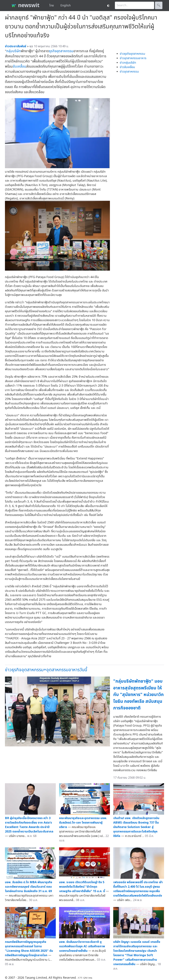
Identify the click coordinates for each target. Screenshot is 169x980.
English (66, 6)
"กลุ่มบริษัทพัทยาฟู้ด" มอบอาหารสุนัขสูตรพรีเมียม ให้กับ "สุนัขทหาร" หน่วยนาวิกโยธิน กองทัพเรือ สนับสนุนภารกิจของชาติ (138, 695)
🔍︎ (159, 5)
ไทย (52, 6)
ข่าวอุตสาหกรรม (129, 72)
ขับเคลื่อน (19, 66)
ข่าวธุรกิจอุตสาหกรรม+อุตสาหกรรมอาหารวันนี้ (46, 670)
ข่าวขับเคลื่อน (127, 67)
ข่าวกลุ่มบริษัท (128, 63)
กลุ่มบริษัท (14, 51)
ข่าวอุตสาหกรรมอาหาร (133, 58)
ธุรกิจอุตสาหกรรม (61, 51)
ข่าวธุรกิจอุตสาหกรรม (132, 54)
